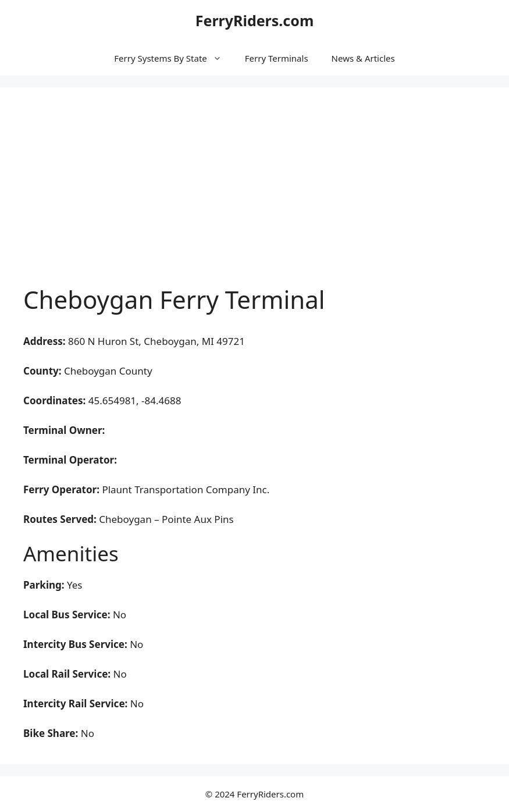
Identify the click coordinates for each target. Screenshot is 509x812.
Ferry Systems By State (173, 58)
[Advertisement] (254, 198)
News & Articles (363, 58)
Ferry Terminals (277, 58)
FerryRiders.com (255, 20)
